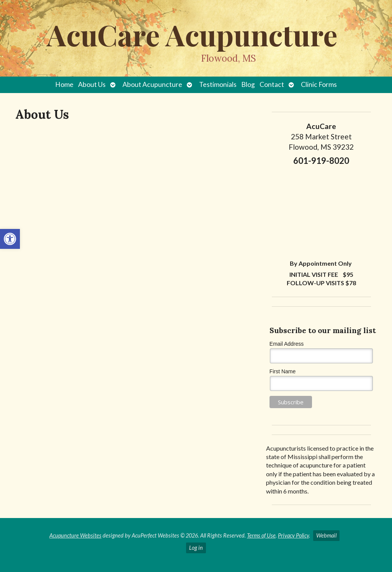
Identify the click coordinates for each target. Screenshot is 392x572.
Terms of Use (261, 535)
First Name (283, 371)
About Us (92, 84)
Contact (272, 84)
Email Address (287, 344)
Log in (196, 548)
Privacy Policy (293, 535)
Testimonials (218, 84)
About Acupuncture (152, 84)
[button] (10, 239)
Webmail (326, 535)
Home (64, 84)
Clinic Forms (319, 84)
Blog (248, 84)
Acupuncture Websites (75, 535)
